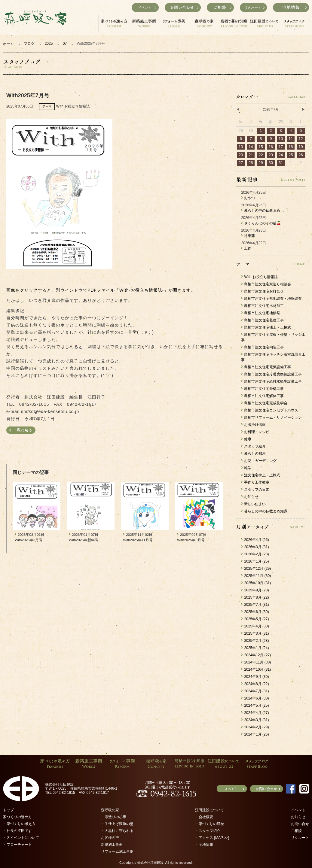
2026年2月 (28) (255, 554)
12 (301, 139)
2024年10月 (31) (256, 669)
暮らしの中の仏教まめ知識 (264, 511)
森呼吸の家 (110, 810)
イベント (298, 810)
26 (301, 155)
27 (241, 163)
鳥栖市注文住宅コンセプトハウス (270, 410)
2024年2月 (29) (255, 727)
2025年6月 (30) (255, 612)
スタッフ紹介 (253, 446)
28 (251, 163)
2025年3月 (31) (255, 633)
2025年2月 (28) (255, 641)
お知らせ (250, 497)
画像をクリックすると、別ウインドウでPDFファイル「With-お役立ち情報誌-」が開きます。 (101, 290)
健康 (246, 439)
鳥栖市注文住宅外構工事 (262, 389)
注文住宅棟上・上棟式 (261, 475)
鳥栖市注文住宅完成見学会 (264, 403)
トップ (8, 810)
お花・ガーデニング (259, 461)
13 (241, 147)
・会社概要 (204, 817)
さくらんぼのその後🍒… (263, 223)
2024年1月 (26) (255, 734)
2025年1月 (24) (255, 648)
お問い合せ (300, 824)
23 (271, 155)
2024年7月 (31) (255, 691)
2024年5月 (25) (255, 706)
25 (291, 155)
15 (261, 147)
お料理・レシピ (255, 432)
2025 (49, 44)
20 (241, 155)
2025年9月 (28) (255, 590)
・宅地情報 (204, 845)
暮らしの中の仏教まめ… (262, 211)
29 (261, 163)
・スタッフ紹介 (208, 831)
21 (251, 155)
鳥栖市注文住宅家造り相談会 (266, 284)
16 (271, 147)
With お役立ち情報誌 (259, 277)
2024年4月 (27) (255, 713)
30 (271, 163)
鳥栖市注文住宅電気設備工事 (266, 367)
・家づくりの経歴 (210, 824)
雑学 (246, 468)
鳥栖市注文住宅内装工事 (262, 347)
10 (281, 139)
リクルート (300, 838)
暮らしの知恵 (253, 454)
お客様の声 (110, 838)
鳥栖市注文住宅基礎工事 (262, 320)
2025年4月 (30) (255, 626)
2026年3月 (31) (255, 547)
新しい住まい (253, 504)
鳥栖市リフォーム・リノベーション (271, 417)
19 (301, 147)
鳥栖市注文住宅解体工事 (262, 396)
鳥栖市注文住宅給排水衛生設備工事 (271, 381)
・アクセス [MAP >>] (212, 838)
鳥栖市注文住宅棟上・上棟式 (266, 327)
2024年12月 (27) (256, 655)
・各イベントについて (21, 838)
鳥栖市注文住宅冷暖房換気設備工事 (271, 374)
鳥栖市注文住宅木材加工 (262, 306)
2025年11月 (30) (256, 576)
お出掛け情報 (253, 425)
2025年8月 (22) (255, 597)
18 (291, 147)
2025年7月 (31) (255, 605)
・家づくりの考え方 (19, 824)
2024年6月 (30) (255, 698)
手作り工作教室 (255, 482)
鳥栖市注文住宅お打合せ (262, 291)
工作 (246, 248)
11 (291, 139)
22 (261, 155)
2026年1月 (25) (255, 561)
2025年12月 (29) (256, 569)
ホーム (8, 44)
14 (251, 147)
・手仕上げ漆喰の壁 (117, 824)
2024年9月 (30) (255, 677)
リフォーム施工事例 (117, 851)
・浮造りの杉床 (114, 817)
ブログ (29, 44)
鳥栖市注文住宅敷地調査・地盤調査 (271, 299)
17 (281, 147)
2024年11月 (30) (256, 662)
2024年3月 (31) (255, 720)
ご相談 (296, 831)
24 (281, 155)
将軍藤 (248, 236)
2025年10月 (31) (256, 583)
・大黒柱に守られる (117, 831)
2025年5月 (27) (255, 619)
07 (65, 44)
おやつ (248, 198)
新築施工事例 (112, 845)
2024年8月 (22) (255, 684)
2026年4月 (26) (255, 540)
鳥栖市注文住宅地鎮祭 (261, 313)
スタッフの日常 (255, 490)
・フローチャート (17, 845)
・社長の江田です (17, 831)
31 (281, 163)
